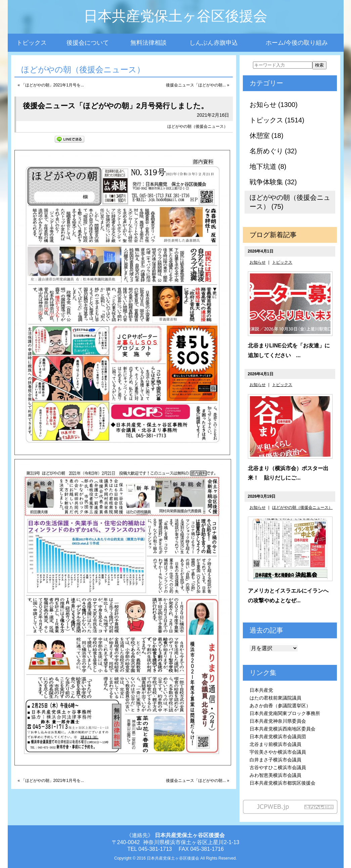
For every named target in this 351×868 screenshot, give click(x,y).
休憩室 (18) (267, 136)
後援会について (88, 43)
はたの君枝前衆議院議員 (275, 698)
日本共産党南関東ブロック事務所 (285, 713)
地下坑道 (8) (268, 166)
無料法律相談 (148, 43)
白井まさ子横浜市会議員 (275, 760)
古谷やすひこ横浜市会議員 (278, 767)
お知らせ (258, 262)
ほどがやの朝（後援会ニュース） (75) (290, 202)
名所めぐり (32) (273, 151)
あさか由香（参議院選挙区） (280, 706)
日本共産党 (261, 690)
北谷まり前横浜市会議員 (275, 744)
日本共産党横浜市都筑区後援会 (282, 783)
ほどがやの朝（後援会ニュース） (198, 126)
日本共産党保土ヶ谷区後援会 (175, 16)
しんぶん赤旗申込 (214, 43)
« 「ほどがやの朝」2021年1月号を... (51, 85)
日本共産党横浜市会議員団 (278, 737)
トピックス (32, 43)
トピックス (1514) (277, 120)
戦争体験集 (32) (273, 182)
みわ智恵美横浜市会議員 (275, 775)
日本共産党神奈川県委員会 (278, 721)
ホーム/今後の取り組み (297, 43)
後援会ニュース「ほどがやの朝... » (198, 85)
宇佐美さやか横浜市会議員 (278, 752)
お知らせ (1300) (274, 105)
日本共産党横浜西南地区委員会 (282, 729)
